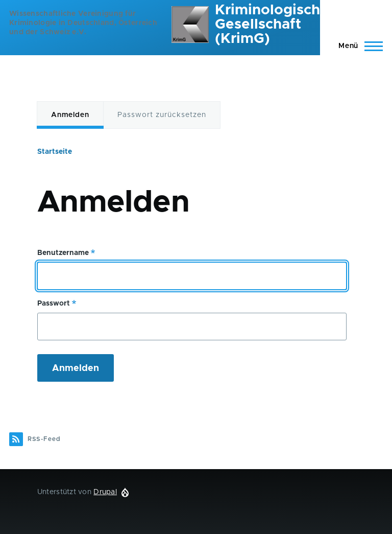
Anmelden (70, 115)
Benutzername (63, 253)
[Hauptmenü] (358, 46)
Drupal (105, 492)
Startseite (55, 152)
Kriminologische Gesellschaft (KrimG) (272, 25)
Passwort (54, 304)
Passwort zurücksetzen (162, 115)
